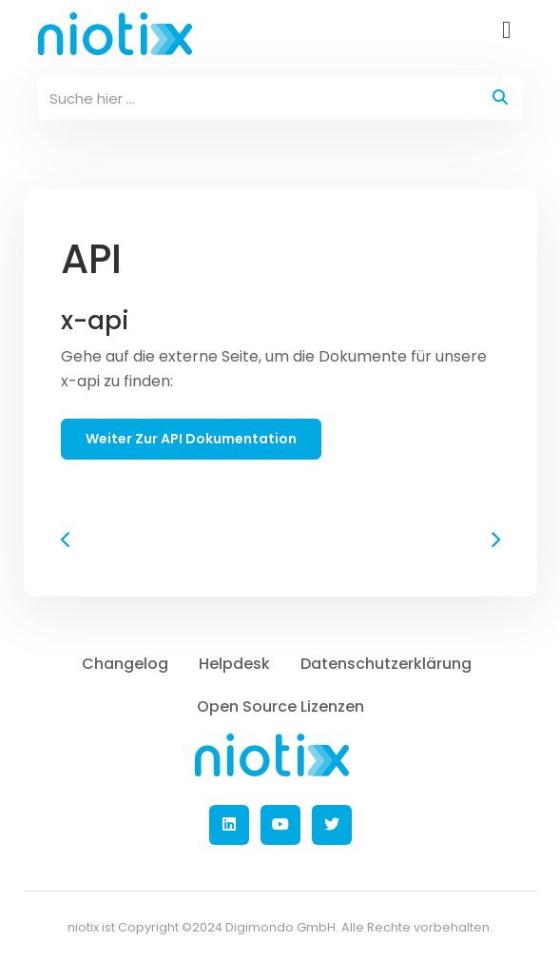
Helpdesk (234, 664)
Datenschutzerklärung (386, 664)
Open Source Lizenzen (280, 706)
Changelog (125, 664)
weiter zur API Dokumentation (191, 439)
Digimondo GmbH (280, 927)
